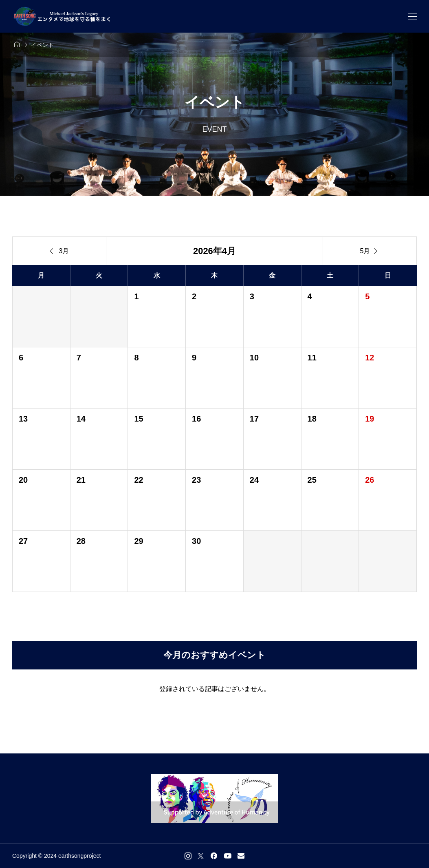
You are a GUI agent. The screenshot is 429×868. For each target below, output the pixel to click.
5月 (370, 251)
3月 (59, 251)
